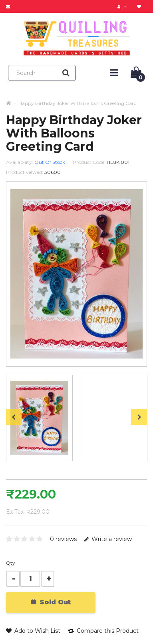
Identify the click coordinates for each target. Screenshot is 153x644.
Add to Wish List (33, 631)
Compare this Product (103, 631)
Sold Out (51, 602)
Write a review (108, 539)
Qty (11, 563)
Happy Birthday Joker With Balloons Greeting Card (77, 103)
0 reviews (63, 539)
